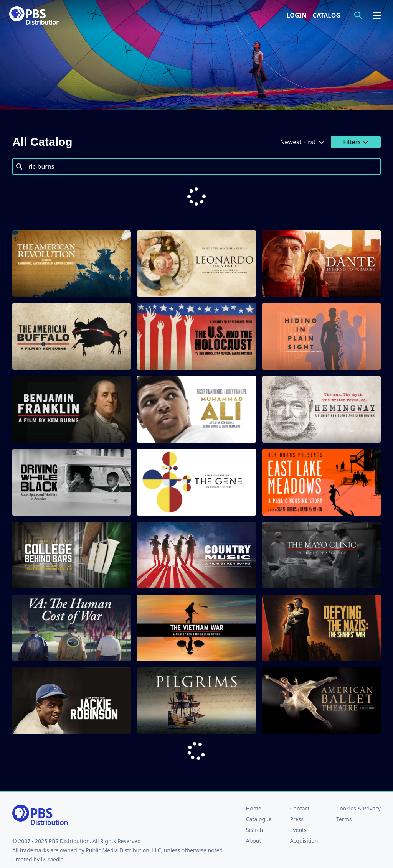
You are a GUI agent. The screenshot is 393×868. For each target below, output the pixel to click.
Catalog (327, 15)
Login (297, 15)
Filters (356, 142)
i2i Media (52, 829)
